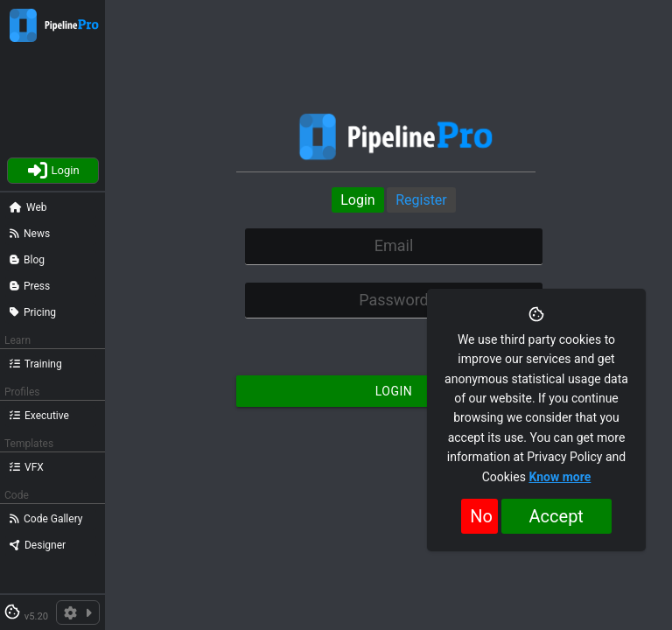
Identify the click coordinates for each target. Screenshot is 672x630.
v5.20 (36, 616)
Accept (556, 516)
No (481, 516)
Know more (560, 477)
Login (357, 200)
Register (421, 200)
